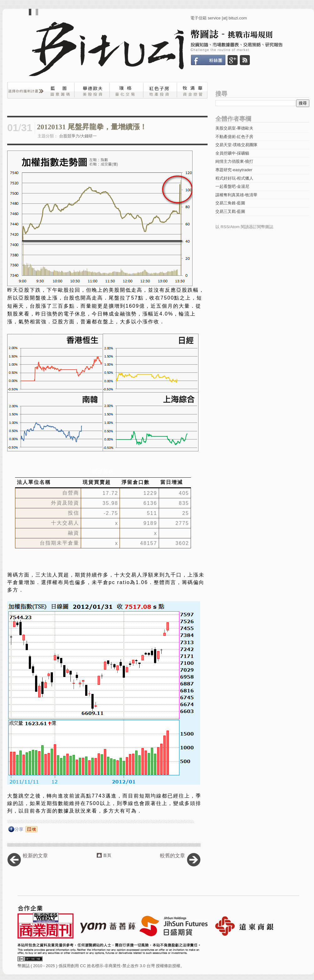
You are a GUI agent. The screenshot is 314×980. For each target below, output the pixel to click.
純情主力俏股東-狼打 (234, 161)
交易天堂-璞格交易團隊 (236, 145)
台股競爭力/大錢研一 (78, 136)
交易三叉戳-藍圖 (230, 211)
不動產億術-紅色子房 (234, 137)
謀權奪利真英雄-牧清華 (236, 195)
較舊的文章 (172, 856)
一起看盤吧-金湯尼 (232, 186)
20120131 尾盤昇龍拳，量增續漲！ (92, 127)
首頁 (107, 855)
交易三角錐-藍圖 (230, 203)
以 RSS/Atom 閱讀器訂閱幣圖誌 (244, 227)
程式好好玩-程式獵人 (234, 178)
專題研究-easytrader (234, 170)
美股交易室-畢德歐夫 (234, 128)
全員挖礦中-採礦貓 (232, 153)
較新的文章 (35, 856)
